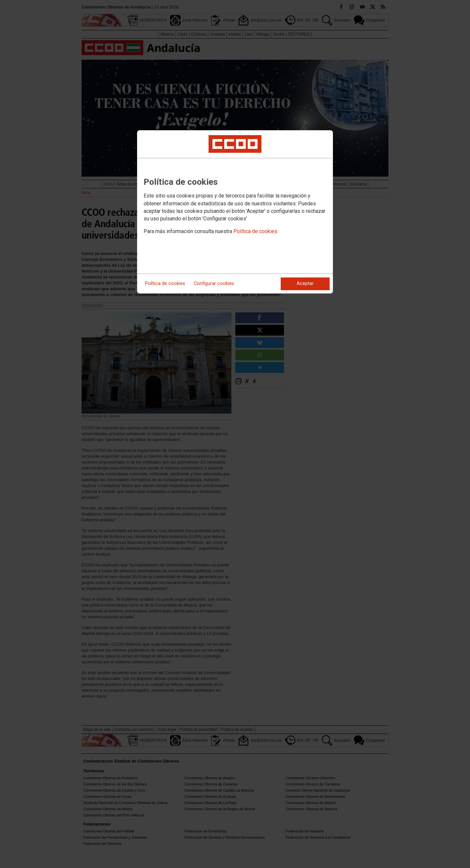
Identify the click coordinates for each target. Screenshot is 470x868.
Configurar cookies (214, 284)
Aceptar (305, 284)
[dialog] (235, 212)
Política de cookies (255, 231)
